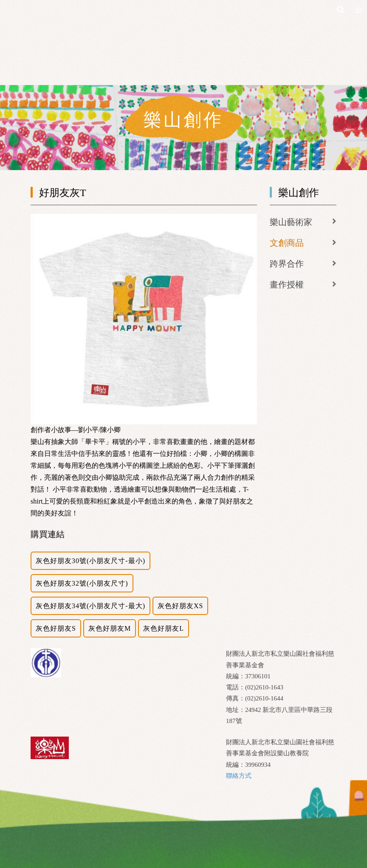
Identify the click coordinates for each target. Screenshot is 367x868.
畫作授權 (287, 285)
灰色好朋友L (164, 628)
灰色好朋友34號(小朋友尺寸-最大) (90, 606)
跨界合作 (287, 264)
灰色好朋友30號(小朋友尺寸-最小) (90, 561)
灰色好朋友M (110, 628)
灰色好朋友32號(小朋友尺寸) (82, 583)
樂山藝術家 (291, 222)
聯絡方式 (239, 776)
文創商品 (287, 243)
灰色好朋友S (56, 628)
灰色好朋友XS (180, 606)
